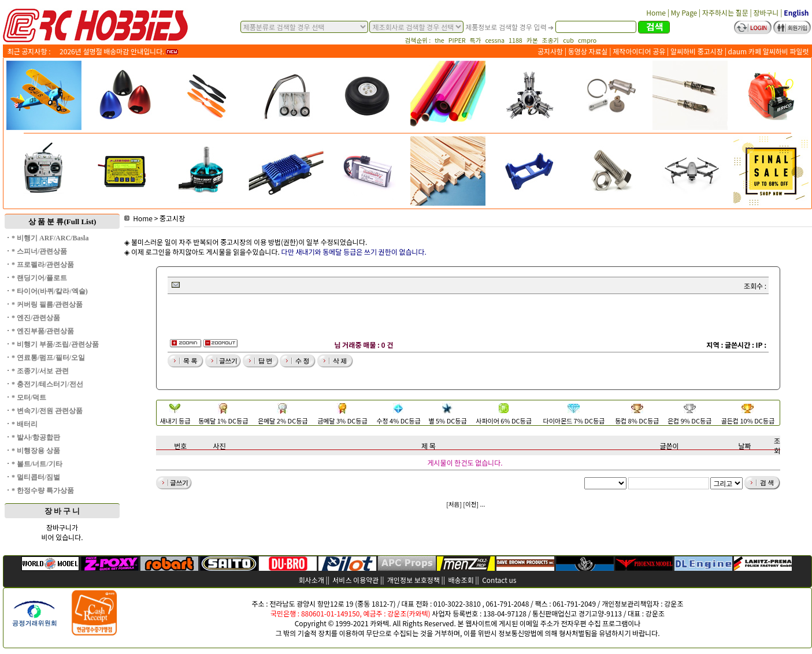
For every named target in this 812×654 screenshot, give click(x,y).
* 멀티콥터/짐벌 (36, 477)
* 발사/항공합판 (36, 437)
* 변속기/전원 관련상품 (47, 411)
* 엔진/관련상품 (36, 318)
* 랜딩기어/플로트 (39, 278)
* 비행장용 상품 (36, 451)
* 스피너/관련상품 (39, 251)
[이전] (471, 504)
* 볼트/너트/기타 (37, 464)
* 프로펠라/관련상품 (43, 265)
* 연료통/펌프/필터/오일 (48, 358)
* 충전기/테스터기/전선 (47, 384)
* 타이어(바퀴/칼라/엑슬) (50, 291)
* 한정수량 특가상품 (43, 490)
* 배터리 (25, 424)
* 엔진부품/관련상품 (43, 331)
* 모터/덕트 (29, 397)
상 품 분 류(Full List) (62, 222)
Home (138, 218)
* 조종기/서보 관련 (40, 371)
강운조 (674, 603)
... (483, 504)
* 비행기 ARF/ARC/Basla (50, 238)
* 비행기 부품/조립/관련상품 (55, 344)
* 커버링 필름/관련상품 (47, 304)
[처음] (454, 504)
